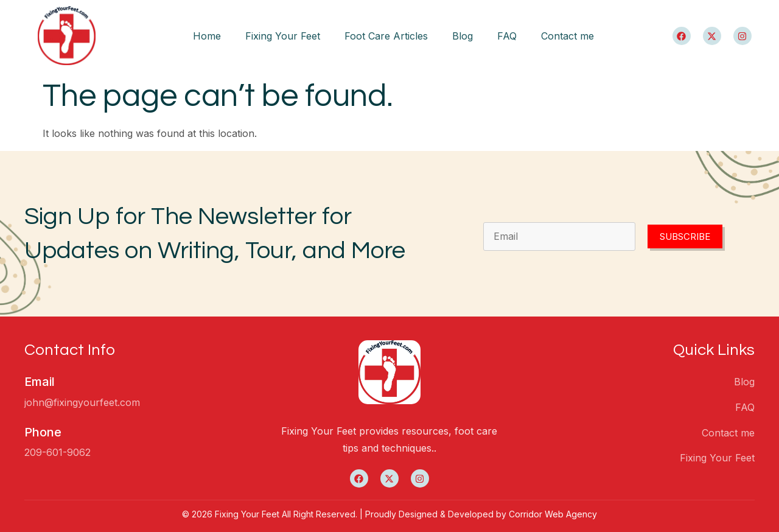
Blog (463, 36)
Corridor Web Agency (553, 514)
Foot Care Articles (386, 36)
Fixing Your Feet (283, 36)
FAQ (507, 36)
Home (207, 36)
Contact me (568, 36)
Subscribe (685, 236)
